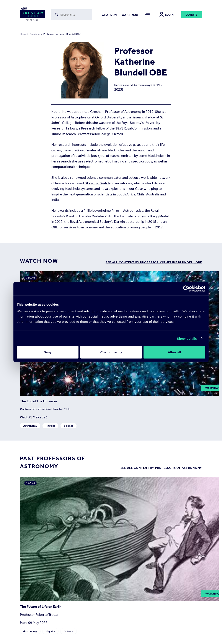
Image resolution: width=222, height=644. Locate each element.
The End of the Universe (39, 401)
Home (23, 34)
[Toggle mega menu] (147, 15)
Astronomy (30, 426)
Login (166, 15)
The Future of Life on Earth (41, 607)
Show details (187, 338)
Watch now (130, 15)
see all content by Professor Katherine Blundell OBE (154, 262)
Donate (192, 15)
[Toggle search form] (72, 15)
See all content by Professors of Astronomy (161, 468)
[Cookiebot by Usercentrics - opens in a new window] (186, 288)
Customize (111, 352)
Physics (50, 426)
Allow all (174, 352)
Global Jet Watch (97, 183)
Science (69, 426)
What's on (109, 15)
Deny (48, 352)
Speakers (35, 34)
